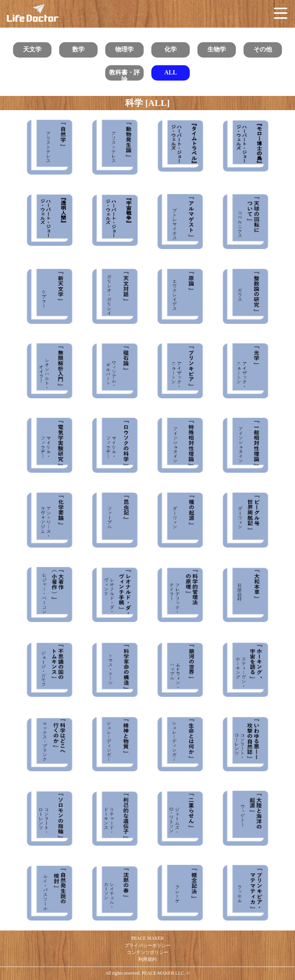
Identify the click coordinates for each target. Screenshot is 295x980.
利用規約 (147, 959)
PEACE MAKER (147, 938)
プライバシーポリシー (147, 945)
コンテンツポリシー (147, 952)
